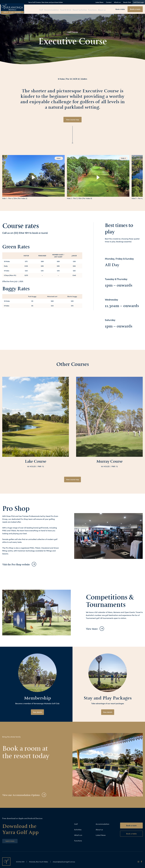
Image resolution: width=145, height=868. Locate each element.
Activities (78, 830)
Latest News (99, 2)
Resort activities (80, 9)
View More (94, 630)
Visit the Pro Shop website (20, 565)
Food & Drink (66, 9)
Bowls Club (127, 2)
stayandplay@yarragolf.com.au (71, 863)
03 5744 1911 (21, 863)
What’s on (117, 2)
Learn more (10, 842)
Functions (92, 9)
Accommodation (52, 9)
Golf (41, 9)
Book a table (120, 9)
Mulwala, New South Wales (42, 863)
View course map (72, 120)
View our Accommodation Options (27, 796)
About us (103, 9)
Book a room (135, 9)
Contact (109, 2)
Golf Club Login (139, 2)
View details (37, 713)
